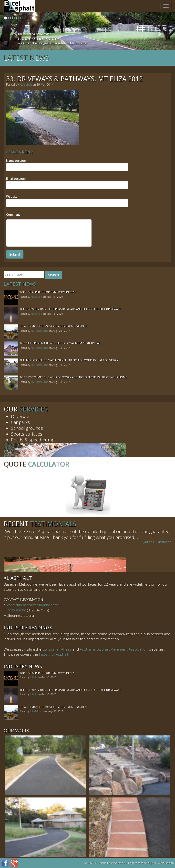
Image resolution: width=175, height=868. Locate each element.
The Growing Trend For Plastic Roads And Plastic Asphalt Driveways (70, 309)
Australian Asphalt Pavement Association (114, 649)
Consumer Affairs (57, 649)
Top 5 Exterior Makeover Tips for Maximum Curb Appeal (60, 343)
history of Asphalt (54, 654)
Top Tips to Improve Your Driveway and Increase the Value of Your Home (73, 377)
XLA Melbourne (40, 331)
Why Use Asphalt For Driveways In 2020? (48, 292)
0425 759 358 (17, 610)
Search (53, 275)
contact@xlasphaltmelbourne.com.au (34, 605)
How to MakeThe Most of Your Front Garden (53, 326)
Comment (13, 215)
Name (16, 161)
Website (12, 197)
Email (16, 179)
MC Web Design (163, 863)
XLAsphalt (26, 85)
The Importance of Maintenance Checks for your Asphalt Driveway (69, 360)
